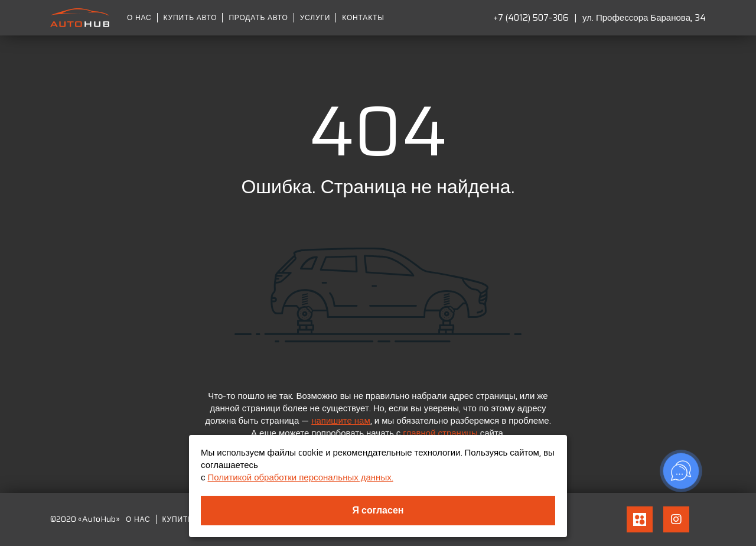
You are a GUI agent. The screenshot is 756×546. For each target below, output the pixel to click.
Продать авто (258, 18)
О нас (139, 18)
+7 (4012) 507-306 (531, 18)
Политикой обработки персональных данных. (301, 477)
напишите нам (341, 421)
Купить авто (190, 18)
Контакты (363, 18)
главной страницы (440, 433)
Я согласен (378, 510)
